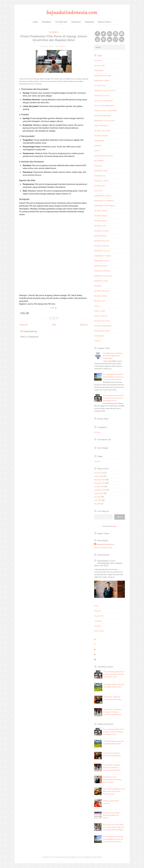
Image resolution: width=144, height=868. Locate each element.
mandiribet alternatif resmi (103, 156)
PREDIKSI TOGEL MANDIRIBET (106, 111)
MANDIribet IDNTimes (102, 271)
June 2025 (98, 500)
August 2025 (99, 493)
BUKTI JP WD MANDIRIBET (104, 106)
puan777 (97, 151)
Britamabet (98, 166)
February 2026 (99, 473)
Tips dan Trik (61, 22)
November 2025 (100, 483)
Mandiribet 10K (100, 301)
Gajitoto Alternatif (101, 316)
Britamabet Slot (100, 186)
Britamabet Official (101, 171)
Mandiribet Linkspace (102, 246)
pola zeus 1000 (99, 66)
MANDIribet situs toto (102, 251)
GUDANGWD (99, 141)
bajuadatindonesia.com (72, 12)
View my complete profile (103, 547)
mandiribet (98, 286)
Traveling (89, 22)
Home (35, 22)
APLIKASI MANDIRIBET (103, 116)
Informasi (46, 22)
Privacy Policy (105, 22)
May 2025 (98, 504)
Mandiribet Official (101, 211)
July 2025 (97, 497)
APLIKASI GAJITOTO (102, 96)
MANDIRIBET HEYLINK (103, 76)
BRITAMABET (99, 161)
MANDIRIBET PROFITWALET (105, 206)
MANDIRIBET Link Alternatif (104, 121)
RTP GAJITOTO (100, 86)
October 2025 (99, 486)
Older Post (84, 324)
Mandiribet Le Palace (101, 231)
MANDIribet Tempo (101, 281)
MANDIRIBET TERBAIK (103, 256)
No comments (61, 46)
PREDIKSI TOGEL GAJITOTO (105, 91)
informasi (54, 32)
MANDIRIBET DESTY (102, 261)
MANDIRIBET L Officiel (102, 196)
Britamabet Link (100, 176)
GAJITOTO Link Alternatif (103, 101)
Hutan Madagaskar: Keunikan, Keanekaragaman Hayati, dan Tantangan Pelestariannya (113, 377)
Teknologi (76, 22)
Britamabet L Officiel (101, 181)
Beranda (97, 461)
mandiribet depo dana (102, 291)
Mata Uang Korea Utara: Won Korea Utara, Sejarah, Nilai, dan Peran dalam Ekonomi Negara (113, 827)
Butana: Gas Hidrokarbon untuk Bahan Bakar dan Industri (112, 815)
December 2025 (100, 480)
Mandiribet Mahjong (101, 136)
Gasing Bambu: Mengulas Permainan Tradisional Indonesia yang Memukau (112, 712)
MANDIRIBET (99, 71)
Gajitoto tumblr (100, 311)
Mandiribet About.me (102, 241)
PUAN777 (98, 146)
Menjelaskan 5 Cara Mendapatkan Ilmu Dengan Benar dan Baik (108, 563)
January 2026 (99, 476)
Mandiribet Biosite (101, 236)
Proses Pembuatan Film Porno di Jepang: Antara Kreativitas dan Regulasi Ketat (54, 38)
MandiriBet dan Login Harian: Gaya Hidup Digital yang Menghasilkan (113, 356)
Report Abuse (103, 533)
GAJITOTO (98, 60)
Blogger (114, 526)
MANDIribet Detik (101, 266)
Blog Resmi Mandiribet (102, 331)
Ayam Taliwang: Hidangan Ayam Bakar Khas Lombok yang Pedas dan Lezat (114, 791)
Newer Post (24, 324)
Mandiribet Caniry (100, 226)
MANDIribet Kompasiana (103, 276)
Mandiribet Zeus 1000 (102, 131)
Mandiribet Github (101, 296)
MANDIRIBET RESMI (102, 81)
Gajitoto (97, 306)
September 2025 (100, 490)
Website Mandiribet (101, 126)
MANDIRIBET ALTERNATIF (104, 201)
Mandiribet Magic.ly (101, 216)
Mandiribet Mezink (101, 221)
